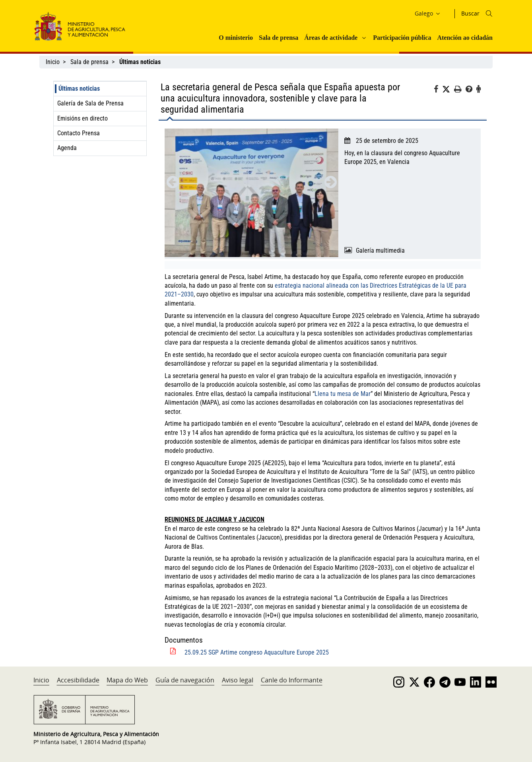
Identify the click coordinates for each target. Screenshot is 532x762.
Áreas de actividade (331, 38)
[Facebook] (438, 90)
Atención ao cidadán (465, 38)
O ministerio (236, 38)
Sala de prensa (279, 38)
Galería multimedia (380, 250)
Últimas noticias (79, 89)
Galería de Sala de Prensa (90, 103)
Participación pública (402, 38)
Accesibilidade (78, 680)
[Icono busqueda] (489, 14)
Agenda (67, 148)
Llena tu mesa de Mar (343, 394)
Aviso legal (238, 680)
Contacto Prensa (79, 133)
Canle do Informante (292, 680)
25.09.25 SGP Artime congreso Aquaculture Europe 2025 (257, 652)
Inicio (53, 62)
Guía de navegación (185, 680)
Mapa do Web (127, 680)
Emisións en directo (83, 118)
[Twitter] (448, 90)
